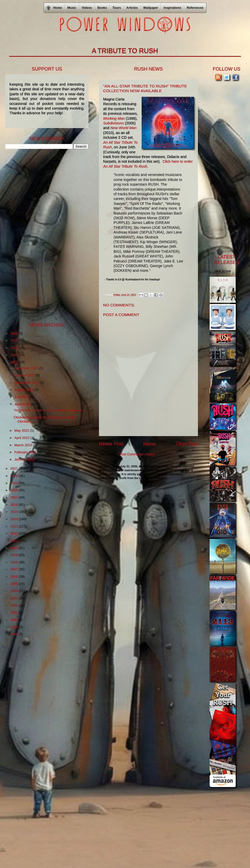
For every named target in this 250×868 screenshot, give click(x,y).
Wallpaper (151, 8)
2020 (15, 476)
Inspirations (172, 8)
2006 (15, 577)
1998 (15, 634)
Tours (117, 8)
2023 (15, 355)
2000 (15, 620)
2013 (15, 526)
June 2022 (23, 404)
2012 (15, 533)
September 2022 (27, 383)
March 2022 (24, 445)
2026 (15, 333)
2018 (15, 490)
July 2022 (22, 397)
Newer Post (111, 444)
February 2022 (26, 452)
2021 (15, 468)
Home (149, 444)
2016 (15, 505)
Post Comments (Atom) (137, 454)
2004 (15, 591)
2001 (15, 612)
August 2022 (24, 390)
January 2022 (25, 459)
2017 (15, 497)
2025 (15, 340)
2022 (15, 362)
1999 (15, 627)
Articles (132, 8)
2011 (15, 541)
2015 (15, 512)
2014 (15, 519)
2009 (15, 555)
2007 (15, 569)
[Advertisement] (44, 235)
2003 (15, 598)
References (195, 8)
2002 (15, 605)
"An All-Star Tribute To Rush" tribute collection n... (50, 410)
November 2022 (27, 368)
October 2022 (25, 375)
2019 (15, 483)
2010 (15, 548)
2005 (15, 584)
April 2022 (22, 438)
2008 (15, 562)
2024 (15, 348)
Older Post (187, 444)
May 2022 (22, 430)
